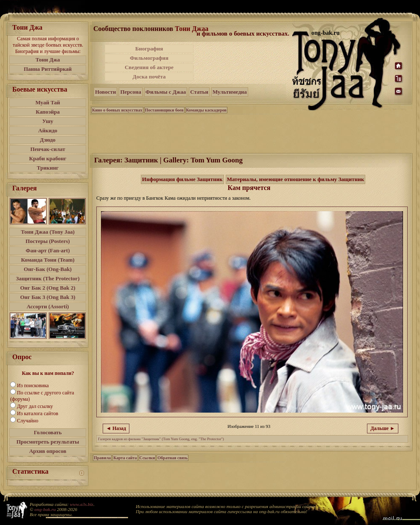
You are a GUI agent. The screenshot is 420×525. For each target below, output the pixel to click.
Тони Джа (48, 60)
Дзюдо (48, 140)
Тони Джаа (192, 29)
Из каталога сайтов (38, 413)
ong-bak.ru (45, 509)
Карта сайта (125, 458)
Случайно (28, 421)
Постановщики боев (164, 110)
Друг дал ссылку (35, 406)
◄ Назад (116, 428)
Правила (102, 458)
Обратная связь (172, 458)
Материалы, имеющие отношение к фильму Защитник (296, 179)
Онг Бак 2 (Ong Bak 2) (48, 288)
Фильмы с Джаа (166, 92)
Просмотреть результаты (48, 442)
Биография (149, 49)
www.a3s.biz (82, 504)
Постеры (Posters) (48, 241)
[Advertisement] (244, 63)
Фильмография (149, 58)
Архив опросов (48, 451)
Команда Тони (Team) (48, 260)
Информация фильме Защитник (182, 179)
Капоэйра (48, 112)
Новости (105, 92)
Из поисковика (33, 385)
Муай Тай (48, 102)
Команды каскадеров (206, 110)
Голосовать (48, 432)
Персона (130, 92)
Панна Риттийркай (48, 69)
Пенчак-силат (48, 149)
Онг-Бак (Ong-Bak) (48, 269)
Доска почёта (149, 77)
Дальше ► (383, 428)
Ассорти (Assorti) (48, 306)
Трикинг (48, 168)
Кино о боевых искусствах (117, 110)
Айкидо (48, 130)
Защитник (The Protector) (48, 278)
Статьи (199, 92)
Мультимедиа (230, 92)
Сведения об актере (149, 67)
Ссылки (147, 458)
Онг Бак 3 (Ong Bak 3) (48, 297)
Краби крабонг (48, 158)
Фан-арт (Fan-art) (48, 250)
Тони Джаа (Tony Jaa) (48, 232)
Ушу (48, 121)
